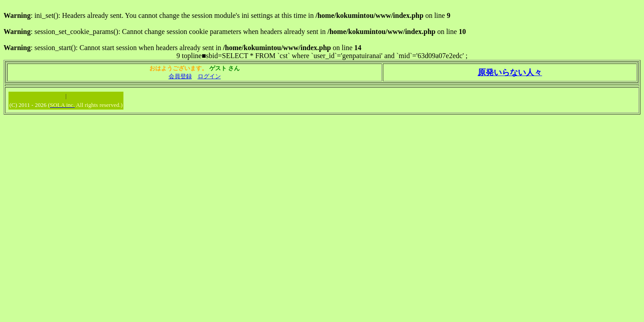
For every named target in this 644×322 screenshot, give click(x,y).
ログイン (209, 76)
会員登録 (180, 76)
